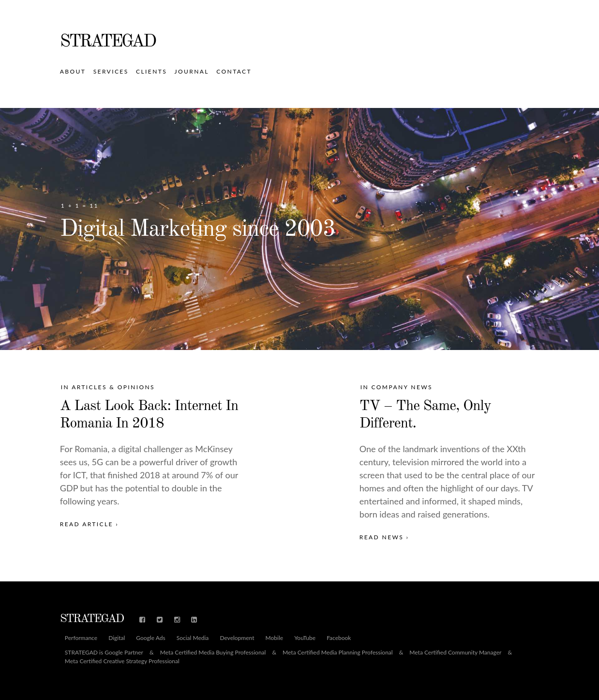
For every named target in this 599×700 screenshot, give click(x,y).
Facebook (339, 638)
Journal (192, 71)
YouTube (305, 638)
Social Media (193, 638)
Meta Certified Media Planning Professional (338, 653)
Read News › (384, 537)
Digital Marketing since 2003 (198, 229)
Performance (81, 638)
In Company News (397, 387)
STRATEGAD (108, 42)
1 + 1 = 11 (80, 205)
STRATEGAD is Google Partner (104, 653)
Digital (117, 638)
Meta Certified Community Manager (455, 653)
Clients (151, 71)
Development (237, 638)
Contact (234, 71)
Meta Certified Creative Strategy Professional (122, 661)
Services (111, 71)
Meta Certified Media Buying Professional (213, 653)
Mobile (275, 638)
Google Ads (150, 638)
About (73, 71)
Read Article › (89, 524)
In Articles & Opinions (108, 387)
